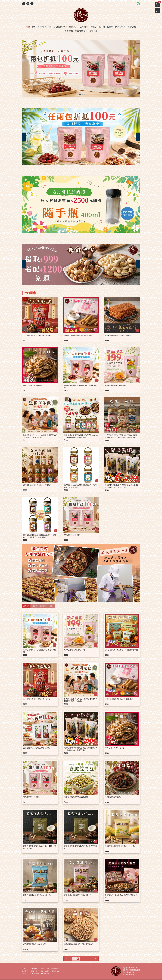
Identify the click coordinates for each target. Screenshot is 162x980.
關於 (25, 969)
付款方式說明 (45, 969)
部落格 (25, 974)
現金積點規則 (56, 969)
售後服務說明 (45, 974)
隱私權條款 (56, 971)
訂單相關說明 (34, 974)
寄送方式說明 (45, 971)
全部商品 (34, 969)
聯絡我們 (25, 971)
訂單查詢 (34, 971)
